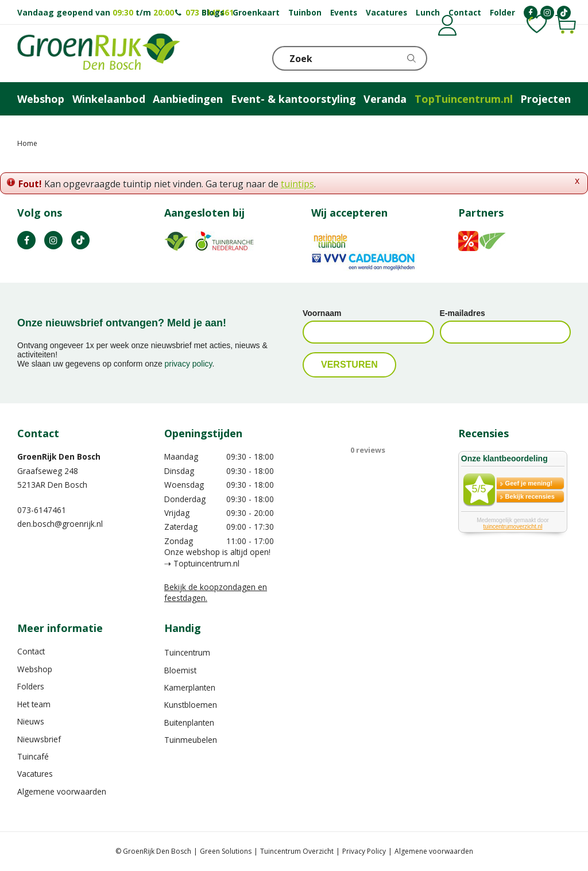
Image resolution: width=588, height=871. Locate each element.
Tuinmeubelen (191, 740)
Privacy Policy (364, 851)
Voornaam (322, 313)
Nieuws (31, 721)
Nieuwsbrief (39, 739)
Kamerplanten (190, 687)
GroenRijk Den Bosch (59, 456)
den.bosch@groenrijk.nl (60, 524)
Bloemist (180, 670)
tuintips (297, 184)
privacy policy (189, 364)
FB (26, 240)
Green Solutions (226, 851)
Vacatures (35, 774)
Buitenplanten (189, 722)
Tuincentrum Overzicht (297, 851)
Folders (31, 686)
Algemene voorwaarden (62, 791)
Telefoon (562, 57)
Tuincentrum (187, 652)
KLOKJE (533, 57)
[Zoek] (350, 58)
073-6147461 (42, 510)
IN (53, 240)
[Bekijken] (506, 57)
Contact (31, 651)
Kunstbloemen (191, 705)
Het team (34, 704)
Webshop (35, 669)
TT (80, 240)
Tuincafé (33, 756)
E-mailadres (463, 313)
